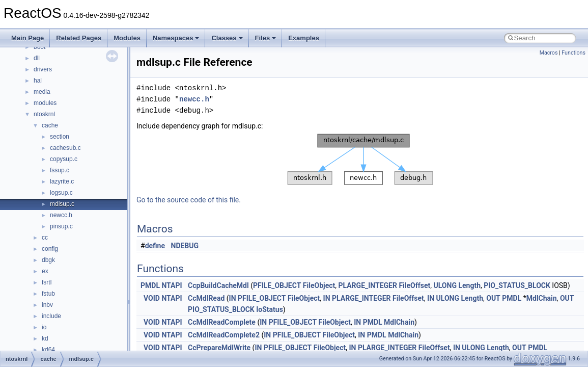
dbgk (48, 260)
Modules (127, 38)
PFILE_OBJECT (277, 285)
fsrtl (47, 282)
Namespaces (176, 38)
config (50, 249)
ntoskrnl (44, 114)
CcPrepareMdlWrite (219, 348)
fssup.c (60, 170)
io (44, 327)
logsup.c (61, 193)
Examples (304, 38)
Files (266, 38)
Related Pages (79, 38)
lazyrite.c (62, 181)
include (51, 316)
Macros (549, 53)
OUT (493, 298)
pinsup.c (61, 226)
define (155, 246)
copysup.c (64, 159)
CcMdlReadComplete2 (224, 335)
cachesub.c (65, 148)
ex (45, 271)
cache (50, 125)
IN (233, 298)
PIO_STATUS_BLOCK (517, 285)
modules (45, 103)
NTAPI (172, 285)
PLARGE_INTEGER (367, 285)
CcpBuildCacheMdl (218, 285)
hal (38, 81)
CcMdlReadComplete (222, 322)
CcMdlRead (206, 298)
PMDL (150, 285)
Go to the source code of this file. (189, 200)
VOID (152, 298)
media (42, 92)
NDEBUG (185, 246)
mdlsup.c (62, 204)
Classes (227, 38)
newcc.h (61, 215)
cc (45, 238)
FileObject (319, 285)
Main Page (27, 38)
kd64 (48, 350)
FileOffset (414, 285)
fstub (48, 294)
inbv (47, 305)
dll (37, 58)
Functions (573, 53)
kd (45, 338)
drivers (43, 69)
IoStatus (270, 309)
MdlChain (542, 298)
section (60, 137)
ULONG (445, 285)
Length (469, 285)
